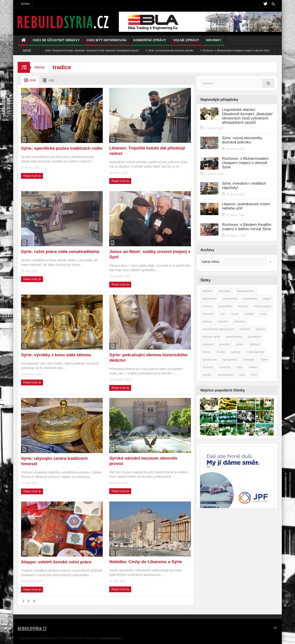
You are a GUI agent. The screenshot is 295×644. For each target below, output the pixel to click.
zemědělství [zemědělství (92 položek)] (225, 375)
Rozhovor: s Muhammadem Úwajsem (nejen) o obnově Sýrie (242, 50)
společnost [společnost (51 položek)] (209, 360)
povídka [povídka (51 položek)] (225, 344)
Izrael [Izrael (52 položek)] (235, 314)
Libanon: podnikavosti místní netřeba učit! (246, 206)
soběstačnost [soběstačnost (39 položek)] (255, 352)
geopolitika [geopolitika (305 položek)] (225, 306)
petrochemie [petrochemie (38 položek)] (234, 337)
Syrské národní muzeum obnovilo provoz (143, 461)
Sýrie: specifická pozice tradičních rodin (62, 148)
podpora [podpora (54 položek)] (208, 344)
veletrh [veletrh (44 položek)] (253, 367)
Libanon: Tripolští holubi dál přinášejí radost (147, 151)
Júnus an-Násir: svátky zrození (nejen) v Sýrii (150, 254)
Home (40, 67)
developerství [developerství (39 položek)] (246, 291)
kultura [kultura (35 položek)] (207, 321)
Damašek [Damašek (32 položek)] (225, 291)
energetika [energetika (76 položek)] (250, 299)
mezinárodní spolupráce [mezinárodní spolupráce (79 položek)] (218, 329)
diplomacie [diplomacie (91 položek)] (209, 299)
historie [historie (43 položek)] (243, 306)
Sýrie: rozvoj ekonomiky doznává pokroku (177, 50)
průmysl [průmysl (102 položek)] (255, 344)
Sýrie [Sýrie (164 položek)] (264, 360)
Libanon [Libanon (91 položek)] (223, 321)
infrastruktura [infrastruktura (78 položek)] (263, 306)
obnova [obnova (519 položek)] (261, 329)
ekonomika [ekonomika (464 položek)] (230, 299)
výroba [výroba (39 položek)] (207, 375)
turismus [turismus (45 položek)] (225, 367)
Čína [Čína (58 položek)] (254, 375)
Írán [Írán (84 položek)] (242, 375)
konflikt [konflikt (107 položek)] (249, 314)
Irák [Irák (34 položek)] (223, 314)
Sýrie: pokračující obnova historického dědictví (148, 358)
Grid (29, 80)
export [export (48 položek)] (267, 299)
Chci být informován (107, 42)
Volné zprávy (186, 42)
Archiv (25, 4)
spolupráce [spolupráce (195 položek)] (230, 360)
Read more (32, 176)
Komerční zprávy (150, 42)
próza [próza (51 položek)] (240, 344)
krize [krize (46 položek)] (263, 314)
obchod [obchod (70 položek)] (245, 329)
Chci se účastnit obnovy (56, 42)
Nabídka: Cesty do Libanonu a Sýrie (145, 562)
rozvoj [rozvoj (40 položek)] (206, 352)
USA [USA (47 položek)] (240, 367)
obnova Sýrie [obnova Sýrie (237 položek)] (211, 337)
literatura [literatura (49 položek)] (240, 321)
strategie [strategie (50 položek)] (249, 360)
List (48, 80)
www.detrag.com (110, 638)
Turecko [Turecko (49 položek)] (208, 367)
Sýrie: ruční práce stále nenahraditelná (60, 252)
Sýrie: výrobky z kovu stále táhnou (56, 355)
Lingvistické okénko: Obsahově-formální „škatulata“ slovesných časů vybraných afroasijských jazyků (90, 50)
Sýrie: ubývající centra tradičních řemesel (54, 461)
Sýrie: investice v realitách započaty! (244, 186)
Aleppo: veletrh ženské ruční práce (56, 562)
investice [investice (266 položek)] (208, 314)
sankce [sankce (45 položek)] (236, 352)
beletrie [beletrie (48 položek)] (207, 291)
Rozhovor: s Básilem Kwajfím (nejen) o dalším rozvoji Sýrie (247, 227)
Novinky (214, 42)
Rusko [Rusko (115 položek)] (221, 352)
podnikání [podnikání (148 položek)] (254, 337)
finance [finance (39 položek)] (207, 306)
